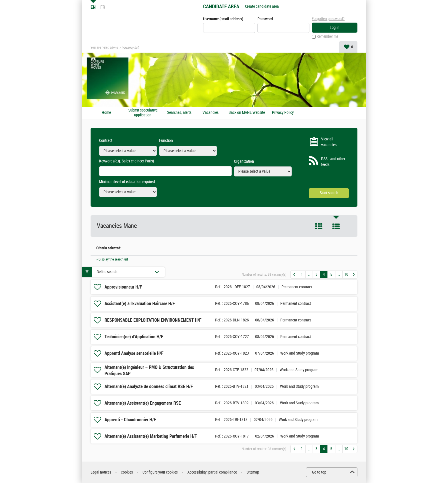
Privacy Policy (283, 113)
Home (114, 47)
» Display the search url (112, 259)
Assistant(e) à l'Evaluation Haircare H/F (140, 304)
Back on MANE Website (247, 113)
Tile (319, 226)
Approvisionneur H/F (123, 287)
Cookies (127, 472)
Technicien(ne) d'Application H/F (134, 337)
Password (265, 19)
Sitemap (253, 472)
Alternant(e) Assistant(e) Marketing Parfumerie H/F (151, 436)
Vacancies (211, 113)
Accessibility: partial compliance (212, 472)
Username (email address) (223, 19)
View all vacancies (329, 142)
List (336, 226)
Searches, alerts (179, 113)
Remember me (327, 37)
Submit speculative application (143, 113)
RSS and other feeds (333, 162)
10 (346, 274)
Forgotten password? (328, 19)
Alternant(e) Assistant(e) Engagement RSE (143, 403)
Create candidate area (262, 6)
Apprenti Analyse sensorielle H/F (134, 353)
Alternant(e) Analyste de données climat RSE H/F (149, 386)
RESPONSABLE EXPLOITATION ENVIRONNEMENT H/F (153, 320)
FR (103, 7)
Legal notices (101, 472)
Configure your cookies (160, 472)
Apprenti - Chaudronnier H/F (130, 420)
